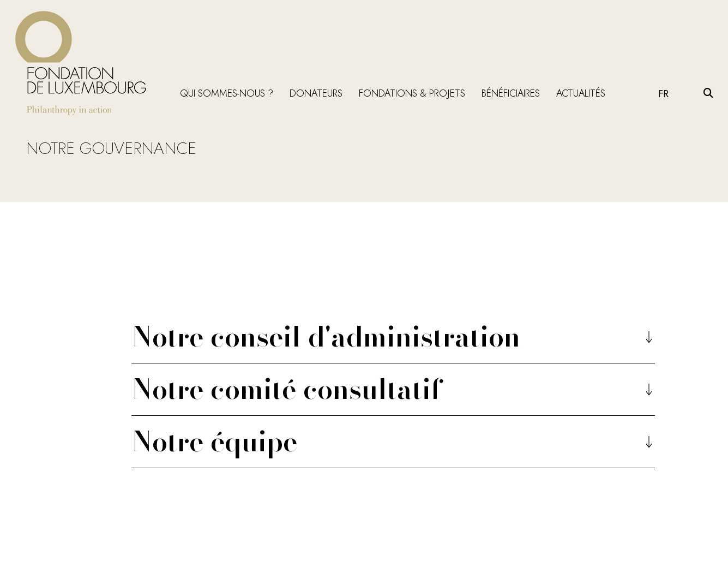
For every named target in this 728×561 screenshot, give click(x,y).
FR (663, 94)
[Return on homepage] (81, 63)
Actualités (581, 93)
